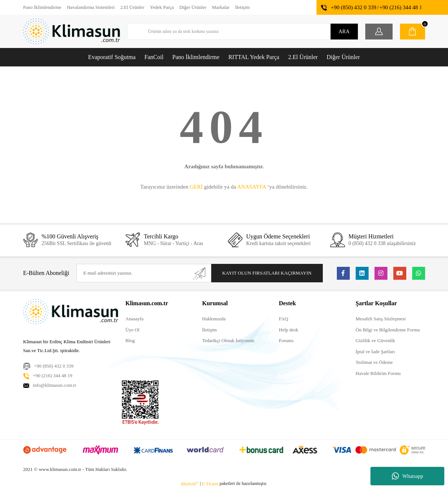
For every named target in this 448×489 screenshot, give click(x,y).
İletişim (242, 7)
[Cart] (413, 32)
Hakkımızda (214, 319)
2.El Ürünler (132, 7)
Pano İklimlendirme (42, 7)
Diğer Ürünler (193, 7)
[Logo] (72, 31)
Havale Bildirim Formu (378, 373)
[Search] (243, 32)
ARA (344, 32)
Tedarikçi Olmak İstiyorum (228, 340)
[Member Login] (379, 32)
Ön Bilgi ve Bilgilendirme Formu (388, 330)
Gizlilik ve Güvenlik (375, 340)
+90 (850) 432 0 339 (353, 7)
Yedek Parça (162, 7)
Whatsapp (408, 476)
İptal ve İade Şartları (375, 352)
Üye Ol (133, 330)
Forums (286, 340)
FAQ (283, 319)
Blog (130, 340)
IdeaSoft (190, 484)
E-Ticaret (210, 484)
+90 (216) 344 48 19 (402, 7)
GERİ (196, 187)
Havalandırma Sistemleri (91, 7)
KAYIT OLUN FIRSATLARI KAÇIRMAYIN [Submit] (267, 273)
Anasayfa (135, 319)
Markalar (221, 7)
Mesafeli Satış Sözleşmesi (381, 319)
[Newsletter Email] (144, 273)
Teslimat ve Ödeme (374, 362)
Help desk (288, 330)
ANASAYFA (252, 187)
